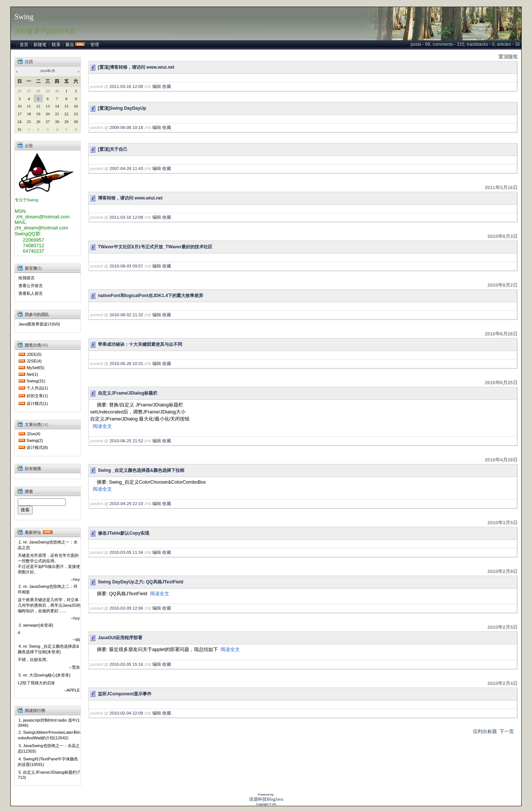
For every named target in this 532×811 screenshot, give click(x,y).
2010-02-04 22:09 (127, 713)
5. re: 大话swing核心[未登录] (44, 675)
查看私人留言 (31, 293)
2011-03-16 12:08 (127, 86)
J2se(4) (33, 434)
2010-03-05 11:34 (127, 552)
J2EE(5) (34, 354)
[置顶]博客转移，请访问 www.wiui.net (136, 67)
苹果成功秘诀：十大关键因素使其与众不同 (140, 344)
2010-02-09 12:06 (127, 608)
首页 (24, 45)
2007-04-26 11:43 (127, 168)
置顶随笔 (508, 57)
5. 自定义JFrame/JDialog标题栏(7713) (49, 775)
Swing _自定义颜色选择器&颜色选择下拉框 (141, 470)
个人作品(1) (37, 388)
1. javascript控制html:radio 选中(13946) (49, 723)
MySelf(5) (35, 368)
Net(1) (32, 374)
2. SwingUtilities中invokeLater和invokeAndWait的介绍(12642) (49, 735)
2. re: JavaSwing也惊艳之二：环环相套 (48, 589)
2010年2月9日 (502, 571)
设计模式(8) (37, 447)
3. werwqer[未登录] (36, 625)
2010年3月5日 (502, 523)
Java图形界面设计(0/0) (39, 324)
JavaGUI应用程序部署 (120, 638)
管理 (95, 45)
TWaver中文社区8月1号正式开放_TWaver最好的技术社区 (155, 247)
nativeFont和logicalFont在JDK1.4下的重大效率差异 (151, 296)
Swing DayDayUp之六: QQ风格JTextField (141, 582)
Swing (24, 17)
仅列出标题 (485, 731)
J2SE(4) (34, 361)
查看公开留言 (31, 286)
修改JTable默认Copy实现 (124, 533)
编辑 (157, 86)
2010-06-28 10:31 (127, 364)
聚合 (70, 45)
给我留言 (27, 278)
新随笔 (40, 45)
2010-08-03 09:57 (127, 266)
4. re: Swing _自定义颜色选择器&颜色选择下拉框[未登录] (48, 649)
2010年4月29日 (501, 460)
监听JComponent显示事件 (125, 694)
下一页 (507, 731)
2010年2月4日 (502, 683)
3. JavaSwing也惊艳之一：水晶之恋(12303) (49, 748)
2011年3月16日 (501, 188)
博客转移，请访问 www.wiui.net (130, 198)
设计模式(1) (37, 403)
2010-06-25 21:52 (127, 441)
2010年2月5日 (502, 627)
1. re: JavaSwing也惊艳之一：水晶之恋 (48, 545)
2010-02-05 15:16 (127, 664)
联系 (56, 45)
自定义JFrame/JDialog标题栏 (128, 393)
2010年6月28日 (501, 334)
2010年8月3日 (502, 236)
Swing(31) (36, 381)
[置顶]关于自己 (113, 149)
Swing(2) (35, 440)
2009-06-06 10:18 (127, 127)
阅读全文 (102, 426)
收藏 (167, 86)
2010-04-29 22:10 (127, 504)
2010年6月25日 (501, 383)
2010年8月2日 (502, 285)
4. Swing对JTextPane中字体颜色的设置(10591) (48, 762)
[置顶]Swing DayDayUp (122, 108)
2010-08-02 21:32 (127, 315)
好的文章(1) (37, 396)
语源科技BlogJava (266, 799)
